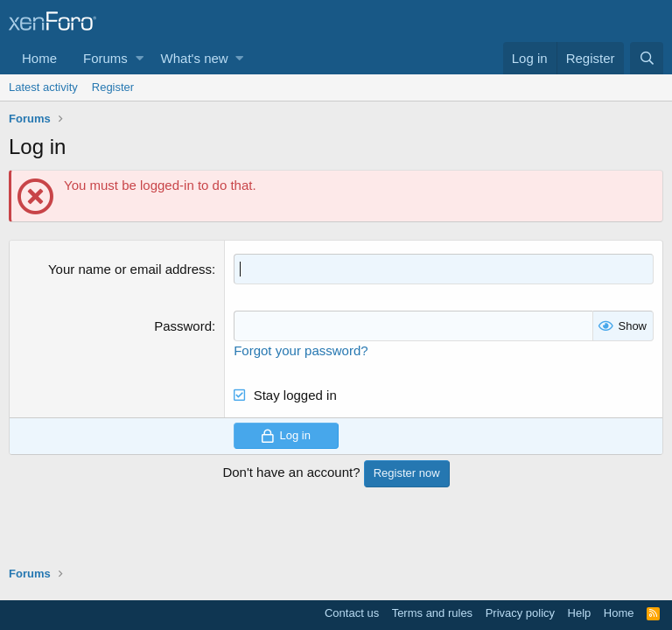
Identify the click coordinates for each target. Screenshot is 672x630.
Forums (105, 58)
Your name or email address (130, 269)
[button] (140, 58)
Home (39, 58)
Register (113, 87)
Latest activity (43, 87)
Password (183, 326)
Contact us (352, 613)
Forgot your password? (301, 350)
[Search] (647, 58)
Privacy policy (520, 613)
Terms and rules (432, 613)
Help (580, 613)
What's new (195, 58)
